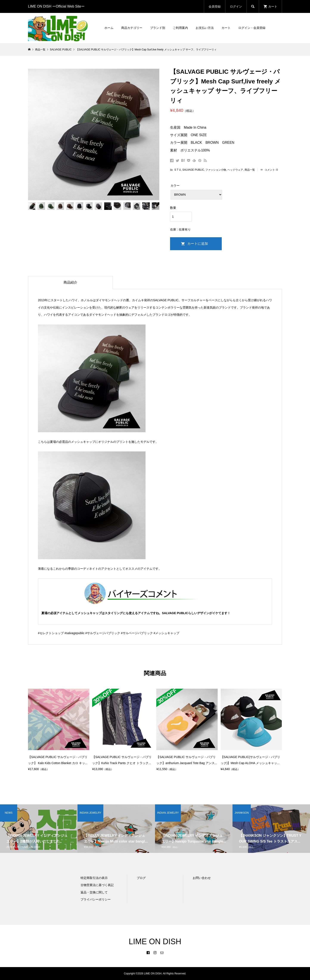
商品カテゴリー (132, 28)
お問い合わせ (202, 878)
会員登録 (215, 6)
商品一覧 (250, 170)
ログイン (236, 6)
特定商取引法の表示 (94, 878)
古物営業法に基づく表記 (97, 885)
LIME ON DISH (155, 942)
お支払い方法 (205, 28)
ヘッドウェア (235, 170)
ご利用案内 (180, 28)
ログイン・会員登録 (252, 28)
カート (226, 28)
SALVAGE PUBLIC (193, 170)
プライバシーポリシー (96, 899)
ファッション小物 (216, 170)
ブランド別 (158, 28)
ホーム (109, 28)
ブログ (141, 878)
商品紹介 (70, 282)
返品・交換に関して (94, 892)
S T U (178, 170)
